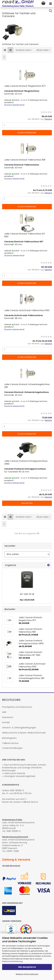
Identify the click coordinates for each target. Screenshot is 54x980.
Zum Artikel (27, 503)
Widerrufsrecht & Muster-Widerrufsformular (24, 733)
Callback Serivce (30, 802)
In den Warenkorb (27, 133)
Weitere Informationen (27, 974)
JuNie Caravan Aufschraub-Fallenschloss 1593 (27, 310)
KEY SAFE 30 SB (27, 594)
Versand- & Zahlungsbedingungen (19, 728)
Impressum (8, 717)
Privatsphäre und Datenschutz (17, 707)
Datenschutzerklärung (12, 961)
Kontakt (6, 722)
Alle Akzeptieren (27, 967)
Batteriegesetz (9, 738)
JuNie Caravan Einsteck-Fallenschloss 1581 (25, 160)
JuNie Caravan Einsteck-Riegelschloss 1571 (25, 86)
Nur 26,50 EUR (27, 600)
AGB (4, 712)
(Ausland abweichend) (14, 105)
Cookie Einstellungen (12, 748)
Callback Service (10, 743)
